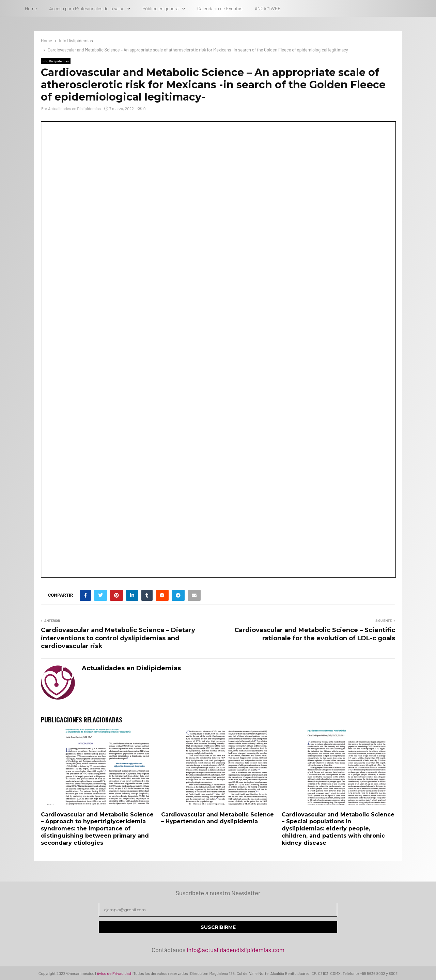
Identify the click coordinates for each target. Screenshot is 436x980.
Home (31, 8)
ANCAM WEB (268, 8)
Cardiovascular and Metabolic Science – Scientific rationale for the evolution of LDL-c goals (315, 634)
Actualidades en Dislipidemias (74, 108)
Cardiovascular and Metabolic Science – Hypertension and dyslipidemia (217, 818)
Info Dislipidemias (56, 61)
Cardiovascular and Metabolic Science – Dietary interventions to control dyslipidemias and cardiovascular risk (118, 638)
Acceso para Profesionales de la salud (87, 8)
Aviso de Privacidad (114, 973)
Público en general (161, 8)
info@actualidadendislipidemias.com (236, 950)
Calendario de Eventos (220, 8)
